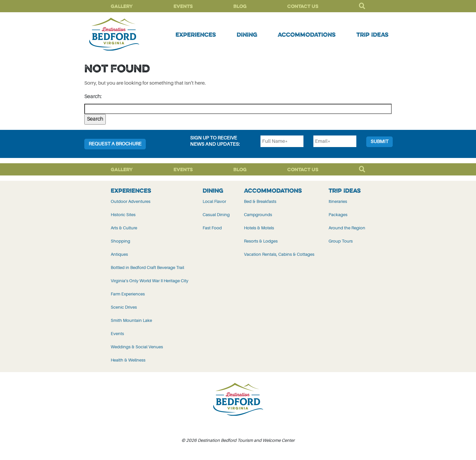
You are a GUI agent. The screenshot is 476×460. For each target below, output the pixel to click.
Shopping (120, 241)
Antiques (119, 254)
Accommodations (307, 34)
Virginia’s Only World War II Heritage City (150, 281)
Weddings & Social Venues (137, 347)
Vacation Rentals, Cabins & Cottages (279, 254)
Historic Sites (123, 215)
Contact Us (303, 6)
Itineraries (338, 201)
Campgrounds (258, 215)
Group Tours (341, 241)
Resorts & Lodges (261, 241)
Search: (93, 96)
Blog (240, 6)
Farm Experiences (128, 294)
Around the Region (347, 228)
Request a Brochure (115, 144)
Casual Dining (216, 215)
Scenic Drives (124, 307)
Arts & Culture (124, 228)
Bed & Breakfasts (260, 201)
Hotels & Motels (259, 228)
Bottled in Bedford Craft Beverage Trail (147, 268)
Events (183, 6)
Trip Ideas (372, 34)
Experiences (196, 34)
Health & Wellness (128, 360)
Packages (338, 215)
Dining (247, 34)
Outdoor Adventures (131, 201)
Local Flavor (214, 201)
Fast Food (212, 228)
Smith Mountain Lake (131, 320)
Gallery (122, 6)
